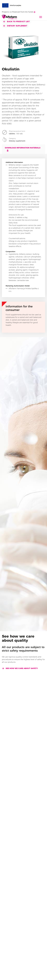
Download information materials (23, 149)
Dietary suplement (15, 26)
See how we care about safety (20, 668)
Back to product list (17, 22)
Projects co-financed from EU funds (19, 12)
